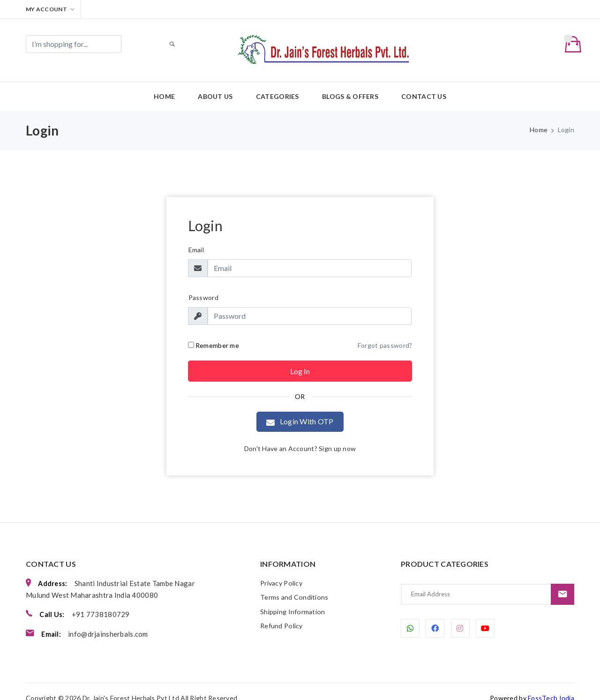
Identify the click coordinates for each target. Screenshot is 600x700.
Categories (277, 85)
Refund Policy (283, 615)
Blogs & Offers (350, 85)
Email (196, 238)
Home (164, 85)
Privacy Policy (284, 572)
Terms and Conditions (295, 586)
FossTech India (551, 685)
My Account (50, 9)
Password (203, 286)
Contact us (424, 85)
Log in (300, 359)
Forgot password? (385, 334)
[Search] (74, 44)
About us (215, 85)
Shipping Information (294, 601)
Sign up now (337, 437)
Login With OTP (300, 410)
